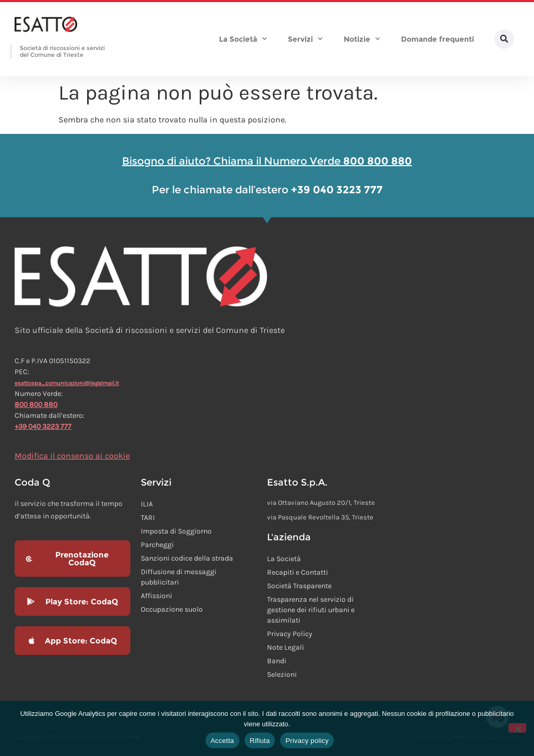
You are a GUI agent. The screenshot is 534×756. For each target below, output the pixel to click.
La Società (243, 39)
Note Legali (286, 647)
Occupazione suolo (172, 609)
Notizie (362, 39)
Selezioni (282, 674)
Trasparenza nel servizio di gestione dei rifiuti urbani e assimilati (311, 610)
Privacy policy (307, 741)
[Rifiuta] (517, 728)
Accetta (222, 741)
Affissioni (156, 596)
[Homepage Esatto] (46, 25)
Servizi (305, 39)
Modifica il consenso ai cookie (72, 456)
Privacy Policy (290, 634)
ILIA (147, 504)
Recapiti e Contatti (298, 572)
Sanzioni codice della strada (187, 558)
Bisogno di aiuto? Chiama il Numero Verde (267, 161)
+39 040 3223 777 (43, 426)
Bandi (277, 661)
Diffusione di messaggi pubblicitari (179, 577)
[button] (504, 39)
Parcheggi (157, 545)
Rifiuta (260, 741)
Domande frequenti (438, 39)
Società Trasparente (299, 586)
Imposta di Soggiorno (176, 531)
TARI (148, 518)
